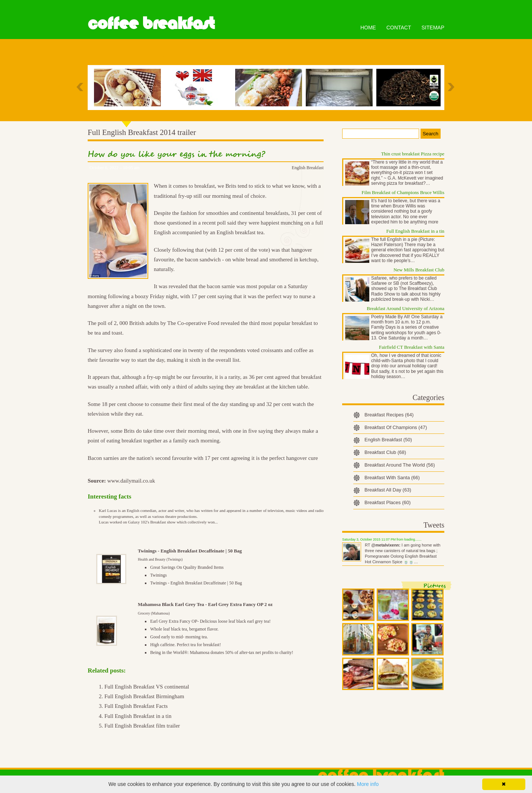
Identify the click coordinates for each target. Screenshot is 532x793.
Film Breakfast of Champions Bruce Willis (403, 192)
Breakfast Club (385, 452)
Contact (399, 28)
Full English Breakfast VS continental (147, 687)
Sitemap (433, 28)
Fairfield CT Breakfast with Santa (412, 347)
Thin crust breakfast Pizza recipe (413, 154)
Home (368, 28)
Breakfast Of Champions (396, 427)
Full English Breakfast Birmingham (144, 696)
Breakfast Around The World (400, 465)
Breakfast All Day (388, 490)
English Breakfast (308, 168)
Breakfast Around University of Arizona (406, 308)
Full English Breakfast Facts (136, 706)
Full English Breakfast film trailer (142, 726)
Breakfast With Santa (392, 478)
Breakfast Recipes (389, 415)
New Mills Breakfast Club (419, 270)
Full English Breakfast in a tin (138, 716)
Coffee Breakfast (151, 23)
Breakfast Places (387, 502)
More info (368, 784)
